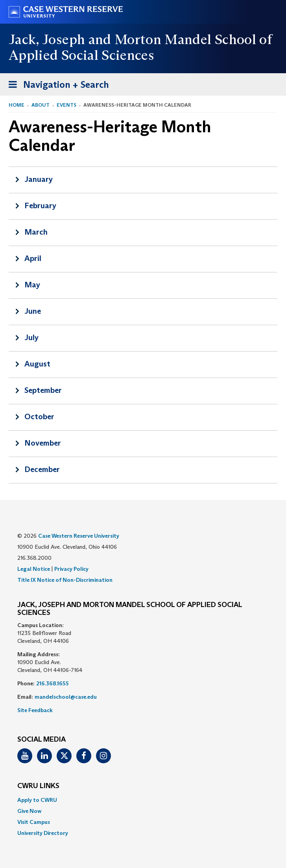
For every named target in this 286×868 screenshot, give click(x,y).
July (31, 337)
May (32, 285)
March (36, 232)
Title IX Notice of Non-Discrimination (65, 580)
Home (17, 105)
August (37, 364)
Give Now (29, 811)
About (41, 105)
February (40, 205)
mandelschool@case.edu (66, 697)
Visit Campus (34, 822)
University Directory (43, 833)
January (39, 179)
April (33, 258)
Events (66, 105)
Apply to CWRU (37, 800)
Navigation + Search (56, 86)
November (43, 443)
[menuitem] (143, 800)
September (43, 390)
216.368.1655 (53, 683)
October (39, 416)
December (42, 469)
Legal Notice (34, 569)
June (33, 311)
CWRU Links (38, 786)
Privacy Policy (71, 569)
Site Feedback (35, 710)
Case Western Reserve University (79, 536)
